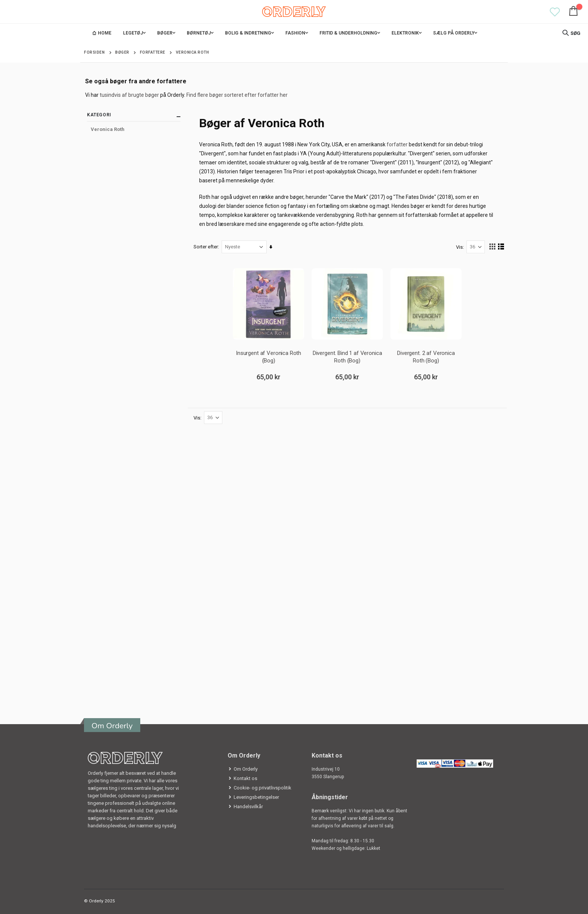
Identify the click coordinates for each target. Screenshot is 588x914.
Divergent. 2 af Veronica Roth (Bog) (426, 357)
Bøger (122, 53)
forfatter (397, 144)
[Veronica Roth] (134, 129)
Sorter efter (206, 247)
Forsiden (94, 52)
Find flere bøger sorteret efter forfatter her (237, 95)
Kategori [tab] (134, 117)
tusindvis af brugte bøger (129, 95)
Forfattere (153, 53)
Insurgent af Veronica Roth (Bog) (268, 357)
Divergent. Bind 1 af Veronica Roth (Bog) (347, 357)
